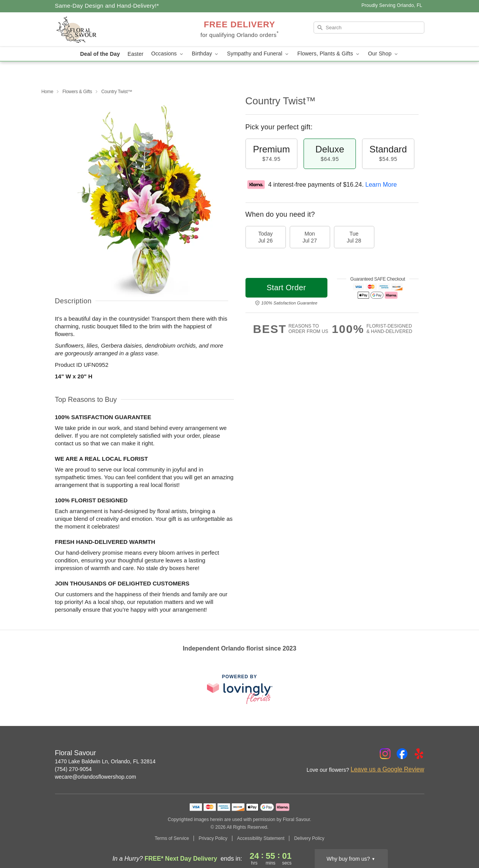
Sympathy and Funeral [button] (258, 54)
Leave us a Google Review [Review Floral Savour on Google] (387, 769)
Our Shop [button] (384, 54)
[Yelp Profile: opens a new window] (419, 754)
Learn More (381, 185)
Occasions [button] (168, 54)
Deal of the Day (100, 54)
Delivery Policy (309, 838)
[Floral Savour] (110, 30)
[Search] (369, 28)
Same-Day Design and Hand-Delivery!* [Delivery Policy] (107, 6)
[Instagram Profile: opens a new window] (385, 754)
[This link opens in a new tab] (240, 689)
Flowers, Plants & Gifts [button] (329, 54)
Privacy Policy (213, 838)
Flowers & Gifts (77, 92)
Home (48, 92)
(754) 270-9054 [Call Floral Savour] (73, 769)
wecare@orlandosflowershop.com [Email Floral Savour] (96, 777)
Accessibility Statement (261, 838)
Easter (136, 54)
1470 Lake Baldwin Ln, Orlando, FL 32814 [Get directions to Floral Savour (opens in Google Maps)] (105, 761)
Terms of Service (172, 838)
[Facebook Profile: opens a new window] (402, 754)
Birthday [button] (206, 54)
